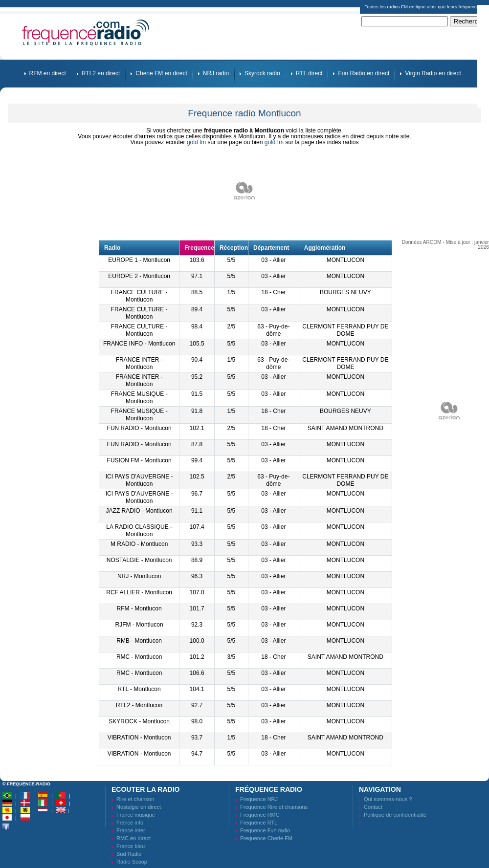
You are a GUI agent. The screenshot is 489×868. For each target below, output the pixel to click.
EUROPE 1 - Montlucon (139, 260)
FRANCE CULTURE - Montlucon (139, 296)
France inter (131, 830)
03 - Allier (273, 260)
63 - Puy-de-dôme (273, 330)
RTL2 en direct (101, 73)
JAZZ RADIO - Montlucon (139, 511)
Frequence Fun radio (265, 830)
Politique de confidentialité (395, 815)
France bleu (131, 846)
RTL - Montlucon (139, 689)
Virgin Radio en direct (433, 73)
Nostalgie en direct (139, 807)
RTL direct (309, 73)
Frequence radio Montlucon (244, 113)
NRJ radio (216, 73)
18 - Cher (273, 292)
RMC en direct (133, 838)
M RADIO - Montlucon (139, 544)
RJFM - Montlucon (139, 625)
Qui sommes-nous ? (388, 799)
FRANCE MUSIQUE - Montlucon (139, 398)
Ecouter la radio (145, 789)
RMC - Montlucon (139, 657)
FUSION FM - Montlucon (139, 460)
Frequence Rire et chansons (274, 807)
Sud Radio (129, 854)
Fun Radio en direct (364, 73)
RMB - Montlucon (139, 641)
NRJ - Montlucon (139, 576)
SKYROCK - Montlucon (139, 721)
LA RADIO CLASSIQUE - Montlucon (139, 531)
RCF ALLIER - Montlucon (139, 592)
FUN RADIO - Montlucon (139, 428)
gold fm (196, 142)
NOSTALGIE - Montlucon (139, 560)
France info (130, 823)
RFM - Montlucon (139, 608)
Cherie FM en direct (161, 73)
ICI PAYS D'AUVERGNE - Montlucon (139, 480)
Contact (373, 807)
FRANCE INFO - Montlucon (139, 344)
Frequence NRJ (259, 799)
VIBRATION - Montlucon (139, 738)
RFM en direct (48, 73)
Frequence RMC (260, 815)
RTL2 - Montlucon (139, 705)
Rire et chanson (135, 799)
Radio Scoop (132, 862)
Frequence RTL (259, 823)
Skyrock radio (262, 73)
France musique (136, 815)
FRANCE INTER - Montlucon (139, 363)
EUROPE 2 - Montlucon (139, 276)
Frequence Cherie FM (266, 838)
